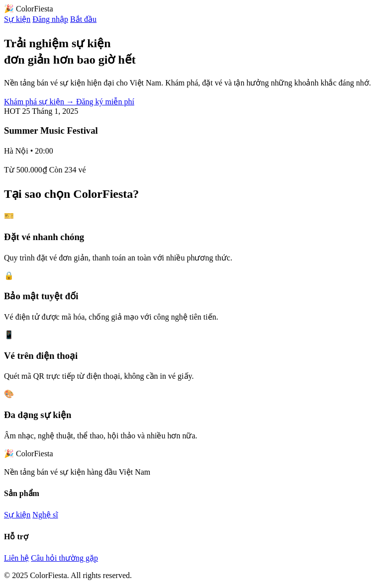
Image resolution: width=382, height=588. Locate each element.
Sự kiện (17, 19)
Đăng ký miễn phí (105, 102)
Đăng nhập (50, 19)
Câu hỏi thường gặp (64, 558)
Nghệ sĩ (45, 515)
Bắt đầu (83, 19)
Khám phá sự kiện (40, 102)
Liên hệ (16, 558)
